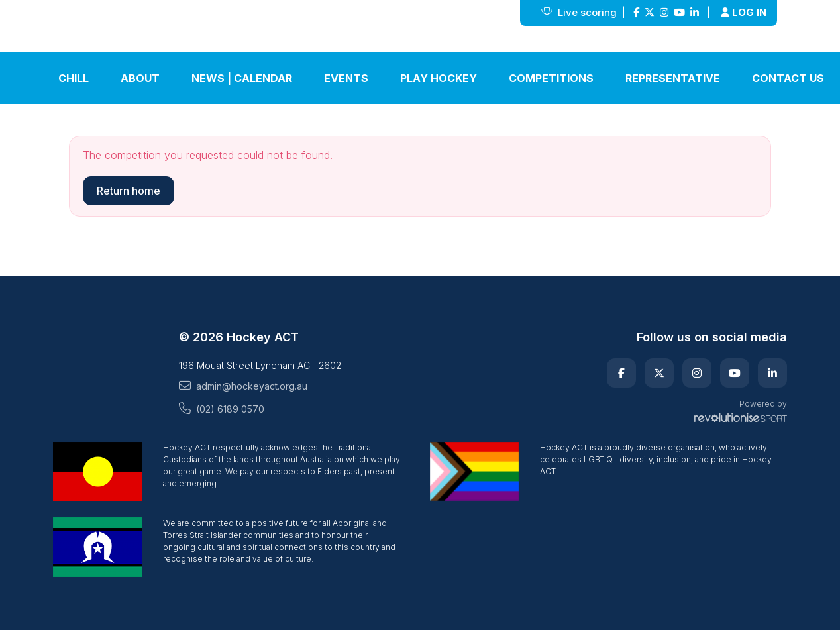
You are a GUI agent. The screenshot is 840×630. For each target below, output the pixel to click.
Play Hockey (439, 78)
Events (346, 78)
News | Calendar (242, 78)
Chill (74, 78)
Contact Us (788, 78)
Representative (673, 78)
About (140, 78)
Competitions (551, 78)
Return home (129, 191)
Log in (744, 12)
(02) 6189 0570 (222, 409)
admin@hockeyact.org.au (243, 386)
